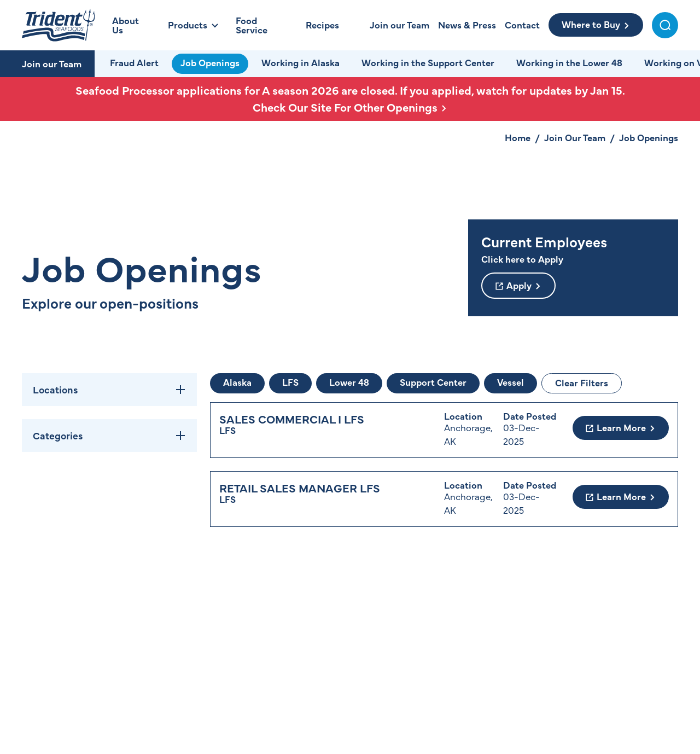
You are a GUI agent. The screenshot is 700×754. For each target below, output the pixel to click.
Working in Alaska (301, 62)
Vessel (511, 382)
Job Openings (210, 62)
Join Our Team (575, 137)
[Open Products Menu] (193, 25)
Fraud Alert (134, 62)
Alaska (237, 382)
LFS (290, 382)
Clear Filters (582, 382)
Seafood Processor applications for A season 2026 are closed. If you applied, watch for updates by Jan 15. (350, 99)
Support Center (433, 382)
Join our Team (52, 63)
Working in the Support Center (428, 62)
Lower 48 (349, 382)
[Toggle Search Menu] (665, 25)
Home (518, 137)
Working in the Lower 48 (569, 62)
